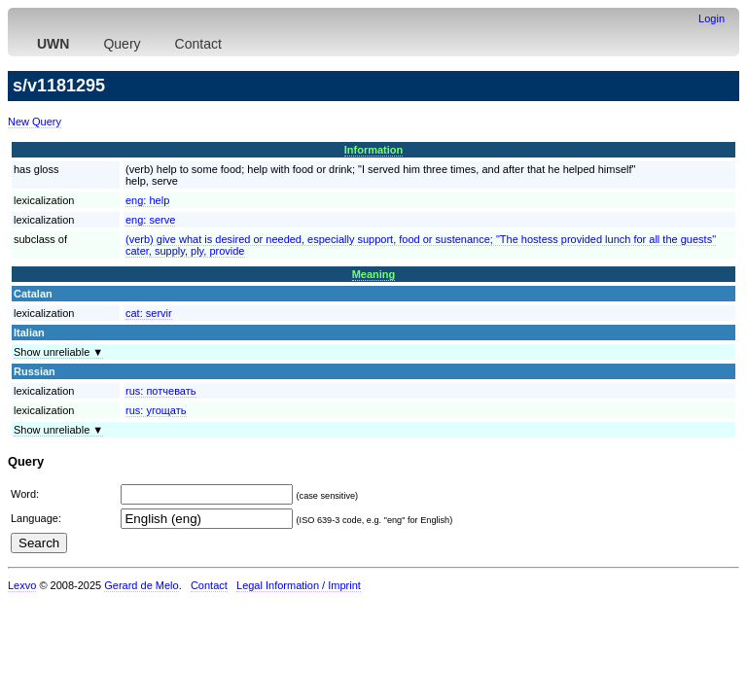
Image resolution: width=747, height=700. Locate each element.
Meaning (374, 274)
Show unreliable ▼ (58, 352)
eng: (147, 200)
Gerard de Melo (141, 585)
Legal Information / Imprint (299, 585)
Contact (198, 44)
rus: (161, 391)
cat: (149, 313)
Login (711, 18)
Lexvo (22, 585)
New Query (35, 122)
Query (122, 44)
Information (374, 150)
